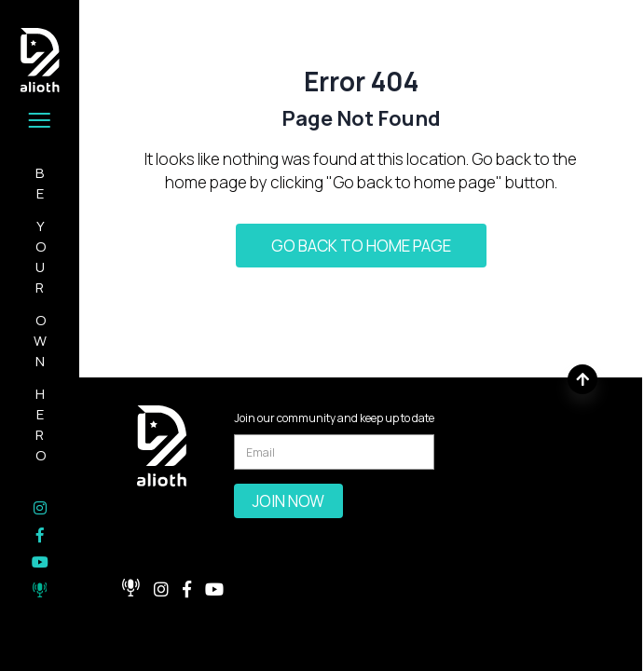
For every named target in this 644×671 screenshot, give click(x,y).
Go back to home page (361, 246)
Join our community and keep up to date (334, 418)
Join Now (288, 501)
